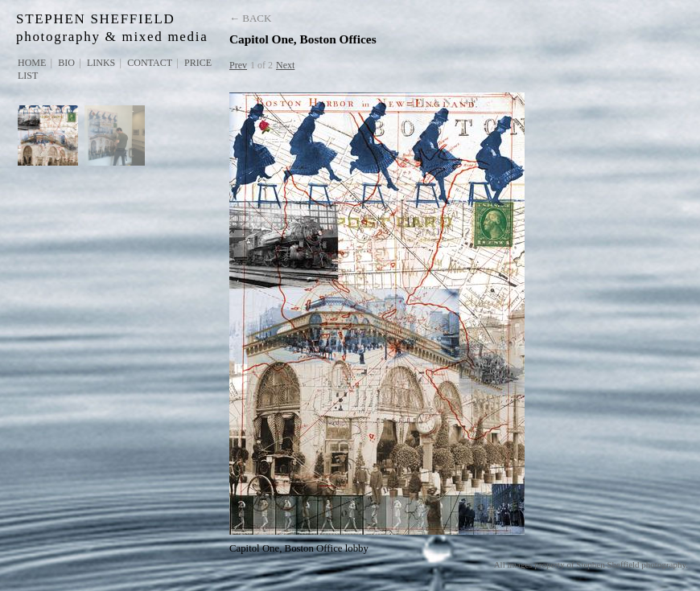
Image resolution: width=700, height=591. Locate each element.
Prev (238, 65)
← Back (250, 18)
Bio (66, 63)
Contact (150, 63)
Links (101, 63)
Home (32, 63)
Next (285, 65)
